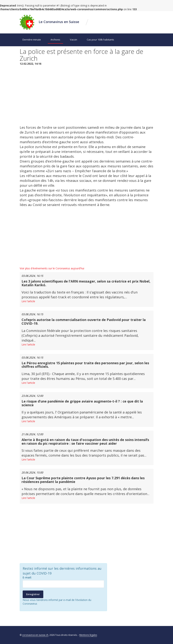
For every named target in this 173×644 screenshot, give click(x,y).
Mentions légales (88, 635)
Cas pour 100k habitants (100, 40)
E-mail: (27, 577)
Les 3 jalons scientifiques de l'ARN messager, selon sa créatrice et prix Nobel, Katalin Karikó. (86, 283)
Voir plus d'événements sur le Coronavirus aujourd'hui (52, 268)
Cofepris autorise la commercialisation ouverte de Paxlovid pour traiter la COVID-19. (84, 322)
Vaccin (73, 40)
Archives (55, 40)
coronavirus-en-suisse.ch (35, 635)
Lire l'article (28, 301)
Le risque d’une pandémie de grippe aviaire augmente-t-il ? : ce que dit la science (82, 403)
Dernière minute (32, 40)
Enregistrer (33, 594)
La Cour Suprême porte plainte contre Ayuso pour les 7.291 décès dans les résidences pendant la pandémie (83, 480)
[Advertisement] (87, 95)
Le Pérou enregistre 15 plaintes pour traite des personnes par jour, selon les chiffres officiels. (85, 365)
